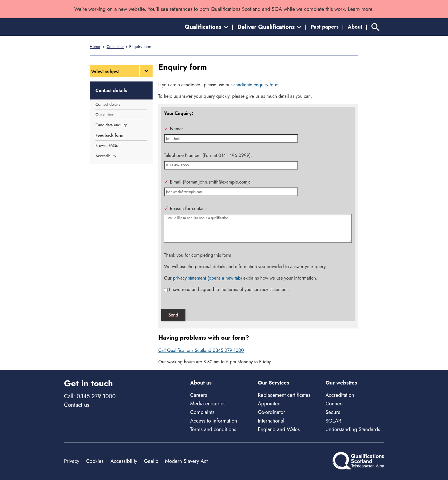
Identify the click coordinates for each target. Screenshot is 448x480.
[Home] (90, 27)
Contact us (115, 47)
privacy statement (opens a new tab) (207, 278)
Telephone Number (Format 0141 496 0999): (208, 155)
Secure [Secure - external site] (333, 412)
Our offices (105, 115)
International (271, 421)
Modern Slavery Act (186, 461)
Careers (199, 395)
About (355, 27)
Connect (334, 404)
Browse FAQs (107, 146)
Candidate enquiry (111, 125)
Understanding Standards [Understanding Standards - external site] (353, 429)
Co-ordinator (271, 412)
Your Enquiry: (179, 113)
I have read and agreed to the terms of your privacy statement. (229, 289)
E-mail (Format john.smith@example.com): (207, 182)
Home (95, 47)
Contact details (108, 104)
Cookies (95, 461)
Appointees (270, 404)
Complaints (202, 412)
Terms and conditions (213, 429)
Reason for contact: (185, 209)
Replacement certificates (284, 395)
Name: (173, 129)
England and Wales (279, 429)
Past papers (325, 27)
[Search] (375, 27)
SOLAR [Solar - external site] (333, 421)
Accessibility (106, 156)
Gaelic (151, 461)
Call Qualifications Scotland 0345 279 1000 (201, 350)
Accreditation (340, 395)
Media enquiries (208, 404)
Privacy (72, 461)
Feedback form (109, 135)
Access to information (214, 421)
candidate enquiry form (256, 85)
